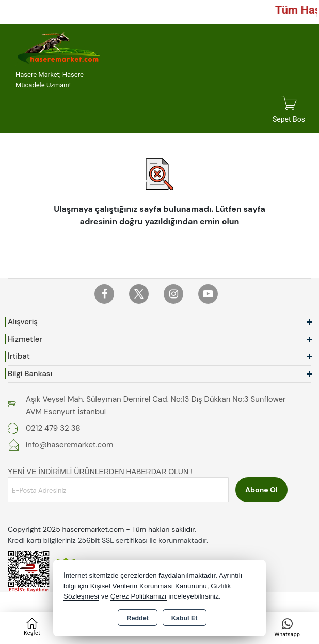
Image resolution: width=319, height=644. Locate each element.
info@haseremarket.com (69, 445)
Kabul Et (185, 618)
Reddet (137, 618)
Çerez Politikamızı (139, 596)
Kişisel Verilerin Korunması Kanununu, (150, 586)
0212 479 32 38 (53, 428)
